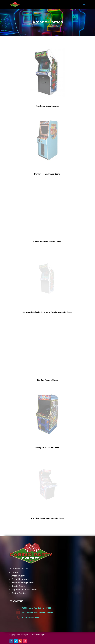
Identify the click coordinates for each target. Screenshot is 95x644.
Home (15, 572)
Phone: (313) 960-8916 (31, 617)
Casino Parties (19, 593)
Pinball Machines (21, 579)
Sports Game (18, 586)
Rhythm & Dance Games (24, 590)
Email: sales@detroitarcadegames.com (38, 612)
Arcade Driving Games (23, 583)
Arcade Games (19, 576)
